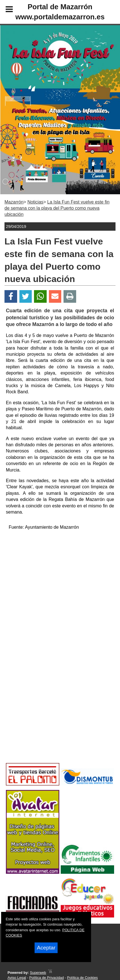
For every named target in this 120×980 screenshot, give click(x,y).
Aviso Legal (17, 978)
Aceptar (46, 948)
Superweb (38, 973)
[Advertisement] (51, 716)
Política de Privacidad (47, 978)
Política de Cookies (82, 978)
